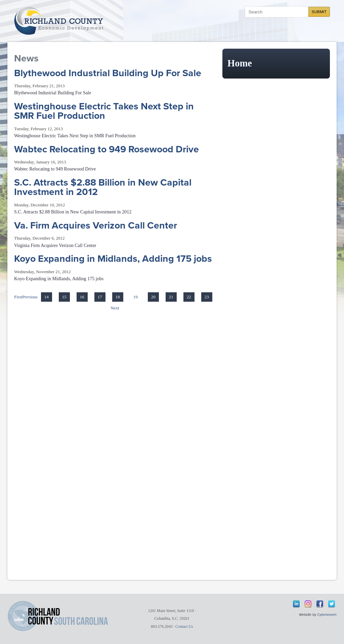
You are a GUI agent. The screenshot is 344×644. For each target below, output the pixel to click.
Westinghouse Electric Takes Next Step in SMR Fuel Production (104, 111)
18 (118, 297)
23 (207, 297)
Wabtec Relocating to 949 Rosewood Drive (106, 149)
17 (100, 297)
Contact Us (184, 627)
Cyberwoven (327, 615)
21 (171, 297)
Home (240, 63)
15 (64, 297)
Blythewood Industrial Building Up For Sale (108, 73)
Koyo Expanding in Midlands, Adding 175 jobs (113, 259)
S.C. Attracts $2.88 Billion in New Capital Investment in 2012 (103, 187)
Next (115, 308)
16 (82, 297)
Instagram (308, 604)
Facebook (320, 604)
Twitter (332, 604)
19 (136, 297)
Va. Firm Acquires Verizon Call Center (96, 226)
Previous (30, 297)
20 (153, 297)
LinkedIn (296, 604)
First (18, 297)
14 (47, 297)
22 (189, 297)
